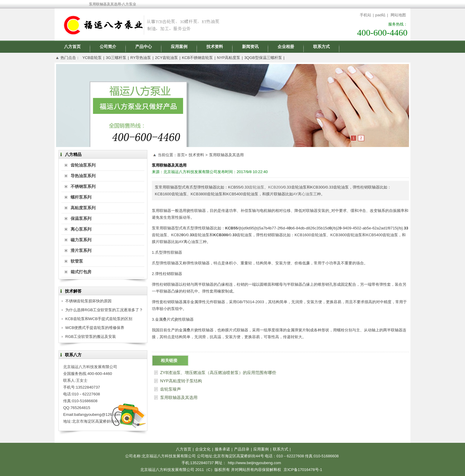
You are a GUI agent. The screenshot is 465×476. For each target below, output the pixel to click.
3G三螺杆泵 (116, 58)
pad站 (380, 15)
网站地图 (398, 15)
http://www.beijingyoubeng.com (254, 463)
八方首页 (72, 47)
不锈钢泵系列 (83, 186)
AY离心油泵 (303, 194)
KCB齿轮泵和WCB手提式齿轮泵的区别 (99, 319)
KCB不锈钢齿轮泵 (197, 58)
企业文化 (203, 449)
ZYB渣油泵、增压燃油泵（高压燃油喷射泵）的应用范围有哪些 (218, 373)
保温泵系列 (81, 218)
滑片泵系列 (81, 250)
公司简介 (108, 47)
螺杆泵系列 (81, 197)
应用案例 (179, 47)
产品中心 (144, 47)
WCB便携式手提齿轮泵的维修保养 (95, 328)
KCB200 (275, 187)
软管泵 (77, 261)
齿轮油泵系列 (83, 165)
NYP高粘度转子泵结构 (181, 381)
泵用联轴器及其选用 (226, 155)
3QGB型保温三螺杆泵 (263, 58)
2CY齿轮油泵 (167, 58)
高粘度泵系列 (83, 208)
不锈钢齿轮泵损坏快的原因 (88, 301)
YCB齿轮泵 (92, 58)
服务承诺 (222, 449)
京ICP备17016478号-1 (303, 470)
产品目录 (242, 449)
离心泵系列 (81, 229)
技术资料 (215, 47)
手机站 (366, 15)
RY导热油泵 (141, 58)
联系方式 (321, 47)
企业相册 (286, 47)
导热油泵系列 (83, 176)
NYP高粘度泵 (229, 58)
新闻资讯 (250, 47)
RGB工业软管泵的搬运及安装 (91, 337)
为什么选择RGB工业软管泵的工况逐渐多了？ (104, 310)
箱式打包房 (81, 272)
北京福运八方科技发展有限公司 (190, 172)
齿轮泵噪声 (171, 389)
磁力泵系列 (81, 240)
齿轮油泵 (257, 187)
